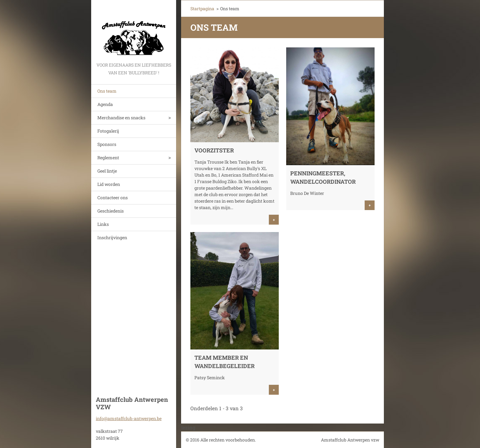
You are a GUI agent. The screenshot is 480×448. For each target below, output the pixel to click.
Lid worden (109, 184)
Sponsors (107, 144)
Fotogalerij (108, 131)
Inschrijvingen (112, 237)
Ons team (107, 91)
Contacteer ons (113, 198)
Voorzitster (214, 150)
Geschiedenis (111, 211)
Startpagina (202, 9)
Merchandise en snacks (121, 118)
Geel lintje (107, 171)
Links (103, 224)
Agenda (105, 104)
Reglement (108, 158)
